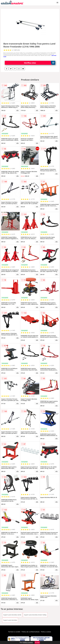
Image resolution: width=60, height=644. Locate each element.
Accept (37, 642)
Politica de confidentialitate (31, 632)
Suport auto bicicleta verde (12, 615)
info (17, 110)
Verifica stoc (40, 63)
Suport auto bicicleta (10, 620)
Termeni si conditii (14, 632)
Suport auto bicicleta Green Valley (35, 615)
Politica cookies (46, 632)
